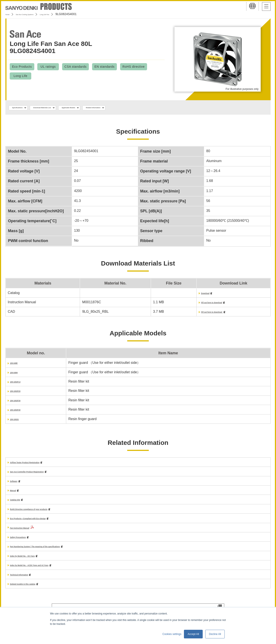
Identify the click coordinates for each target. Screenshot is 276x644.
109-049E (17, 365)
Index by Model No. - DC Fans (34, 562)
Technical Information (28, 582)
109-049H (17, 375)
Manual (16, 494)
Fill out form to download (193, 304)
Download (180, 295)
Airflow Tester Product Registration (39, 465)
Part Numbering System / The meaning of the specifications (59, 553)
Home (9, 14)
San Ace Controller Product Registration (43, 475)
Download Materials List (63, 108)
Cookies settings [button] (172, 634)
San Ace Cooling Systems (37, 14)
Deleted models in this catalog (35, 592)
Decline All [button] (215, 634)
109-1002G (19, 421)
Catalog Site (20, 504)
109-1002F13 (20, 384)
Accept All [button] (193, 634)
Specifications (23, 108)
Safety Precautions (25, 543)
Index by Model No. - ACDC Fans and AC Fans (48, 572)
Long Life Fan (70, 14)
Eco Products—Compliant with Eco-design (45, 524)
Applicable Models (106, 108)
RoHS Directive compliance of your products (47, 514)
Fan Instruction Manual (29, 533)
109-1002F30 (20, 403)
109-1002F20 (20, 393)
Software (17, 485)
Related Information (146, 108)
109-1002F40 (20, 412)
